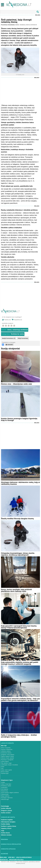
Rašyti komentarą (23, 338)
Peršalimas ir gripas (6, 786)
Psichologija (5, 806)
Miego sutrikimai (5, 796)
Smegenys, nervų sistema (8, 755)
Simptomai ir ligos (7, 780)
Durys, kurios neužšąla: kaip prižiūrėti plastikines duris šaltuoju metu (16, 590)
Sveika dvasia (5, 833)
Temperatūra (4, 787)
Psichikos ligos (5, 773)
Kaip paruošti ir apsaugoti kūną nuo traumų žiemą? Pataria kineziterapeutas (19, 627)
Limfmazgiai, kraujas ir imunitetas (9, 765)
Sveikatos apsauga (8, 849)
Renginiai (4, 839)
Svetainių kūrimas (20, 863)
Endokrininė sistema (6, 753)
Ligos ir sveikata (7, 743)
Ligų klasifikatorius (24, 857)
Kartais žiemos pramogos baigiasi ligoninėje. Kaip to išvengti (19, 419)
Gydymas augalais (7, 820)
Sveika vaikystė (6, 808)
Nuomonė (5, 854)
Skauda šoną (4, 791)
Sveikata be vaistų (17, 334)
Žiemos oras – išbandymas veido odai (16, 384)
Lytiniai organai (5, 761)
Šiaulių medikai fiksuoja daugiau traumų (17, 519)
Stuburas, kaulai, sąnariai (7, 758)
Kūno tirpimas (5, 789)
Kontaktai (4, 860)
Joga (3, 831)
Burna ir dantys (5, 772)
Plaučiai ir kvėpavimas (7, 749)
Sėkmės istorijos (6, 835)
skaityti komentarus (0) (9, 338)
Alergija (3, 782)
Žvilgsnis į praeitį (6, 811)
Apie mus (11, 857)
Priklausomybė (5, 794)
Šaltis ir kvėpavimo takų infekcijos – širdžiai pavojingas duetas (19, 736)
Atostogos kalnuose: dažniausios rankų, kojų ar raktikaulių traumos (20, 483)
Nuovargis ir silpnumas (7, 798)
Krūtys (3, 767)
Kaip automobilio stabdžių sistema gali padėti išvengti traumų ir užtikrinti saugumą (20, 663)
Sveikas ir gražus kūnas (9, 826)
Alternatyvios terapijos (8, 822)
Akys (2, 768)
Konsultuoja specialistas (11, 844)
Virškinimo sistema (6, 751)
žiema (9, 330)
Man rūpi (4, 746)
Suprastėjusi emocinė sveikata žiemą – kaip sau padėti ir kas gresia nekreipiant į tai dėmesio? (20, 700)
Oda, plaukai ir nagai (6, 763)
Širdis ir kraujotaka (6, 748)
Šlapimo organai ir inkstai (7, 756)
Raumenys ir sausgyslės (7, 760)
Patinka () (8, 320)
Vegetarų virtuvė (6, 828)
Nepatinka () (18, 320)
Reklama (38, 15)
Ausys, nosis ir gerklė (6, 770)
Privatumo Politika (16, 860)
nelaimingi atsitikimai (20, 330)
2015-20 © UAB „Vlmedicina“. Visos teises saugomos (15, 862)
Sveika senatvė (6, 813)
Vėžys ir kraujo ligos (6, 784)
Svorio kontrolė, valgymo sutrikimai (10, 793)
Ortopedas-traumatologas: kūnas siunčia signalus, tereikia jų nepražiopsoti (18, 554)
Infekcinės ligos (5, 799)
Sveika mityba (5, 824)
